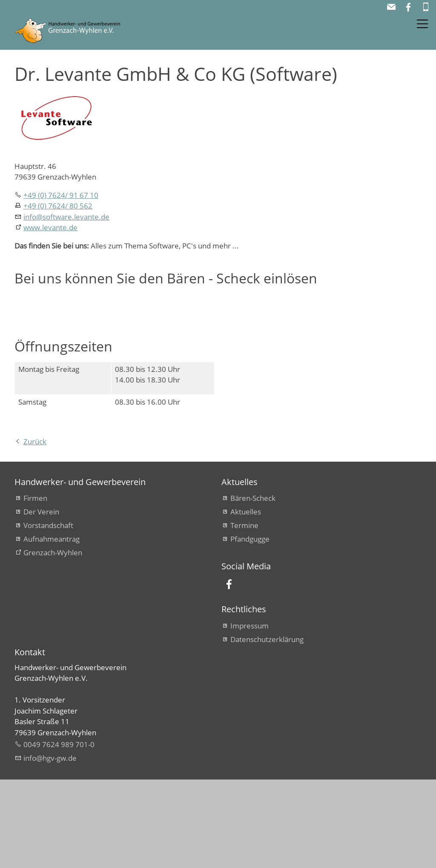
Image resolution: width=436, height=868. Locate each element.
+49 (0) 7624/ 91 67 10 (61, 195)
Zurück (35, 530)
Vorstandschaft (48, 614)
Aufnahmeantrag (52, 627)
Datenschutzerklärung (267, 728)
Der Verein (41, 600)
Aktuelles (246, 600)
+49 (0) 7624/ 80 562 (58, 206)
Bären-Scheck (253, 587)
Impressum (250, 714)
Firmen (35, 587)
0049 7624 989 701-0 (59, 833)
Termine (244, 614)
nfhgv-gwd (50, 847)
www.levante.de (50, 227)
